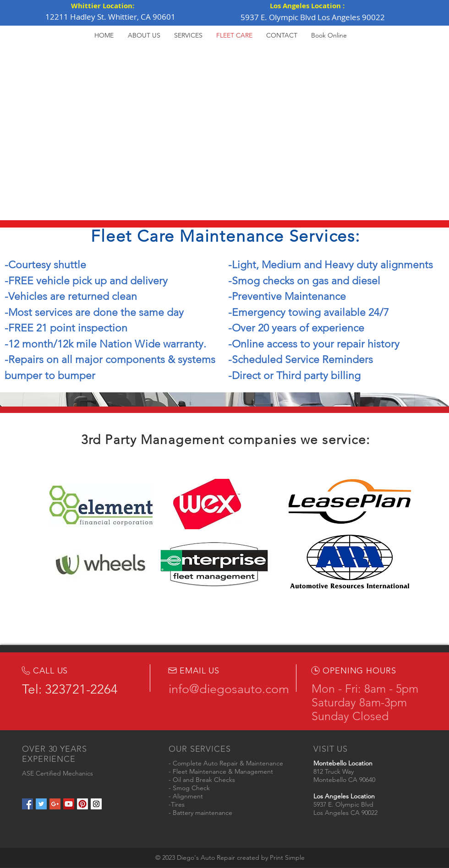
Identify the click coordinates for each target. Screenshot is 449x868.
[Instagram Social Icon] (96, 804)
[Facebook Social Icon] (27, 804)
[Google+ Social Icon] (55, 804)
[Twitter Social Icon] (41, 804)
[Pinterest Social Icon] (82, 804)
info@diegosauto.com (229, 689)
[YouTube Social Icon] (69, 804)
